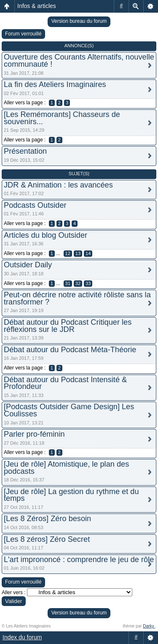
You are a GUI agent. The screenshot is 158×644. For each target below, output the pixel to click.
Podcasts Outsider (35, 205)
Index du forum (22, 637)
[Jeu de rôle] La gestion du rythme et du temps (71, 495)
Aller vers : (14, 592)
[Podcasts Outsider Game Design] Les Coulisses (69, 410)
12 (68, 253)
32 (78, 283)
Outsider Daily (28, 265)
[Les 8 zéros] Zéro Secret (47, 539)
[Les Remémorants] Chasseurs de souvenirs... (62, 118)
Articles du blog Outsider (46, 235)
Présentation (25, 151)
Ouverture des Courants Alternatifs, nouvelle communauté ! (79, 61)
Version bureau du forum (79, 21)
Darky (149, 626)
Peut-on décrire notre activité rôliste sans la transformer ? (77, 298)
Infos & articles (37, 6)
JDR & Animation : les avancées (58, 185)
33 (88, 283)
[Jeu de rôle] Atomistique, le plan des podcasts (66, 468)
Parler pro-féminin (34, 434)
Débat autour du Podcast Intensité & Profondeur (65, 383)
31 (68, 283)
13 (78, 253)
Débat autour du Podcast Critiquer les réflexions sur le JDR (68, 326)
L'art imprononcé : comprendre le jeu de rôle (79, 560)
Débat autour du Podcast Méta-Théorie (70, 350)
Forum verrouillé (23, 34)
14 (88, 253)
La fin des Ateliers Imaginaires (55, 84)
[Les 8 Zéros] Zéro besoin (47, 519)
